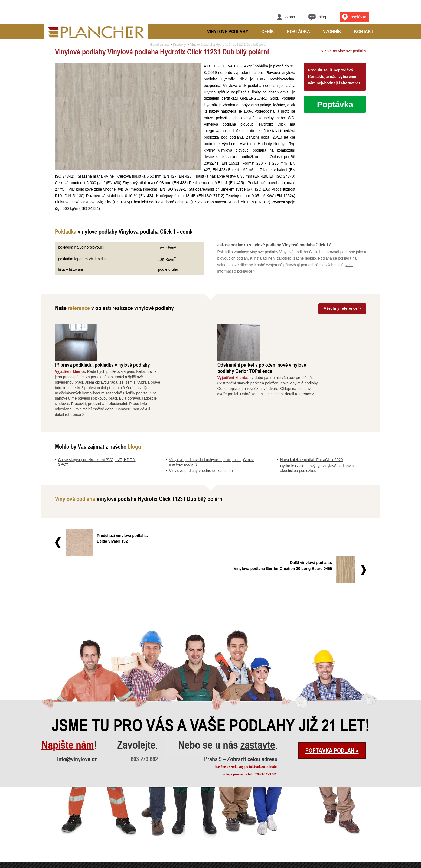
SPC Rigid (191, 820)
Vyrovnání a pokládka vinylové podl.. (137, 834)
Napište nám (68, 680)
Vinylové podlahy (228, 31)
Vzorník (332, 31)
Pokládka (298, 31)
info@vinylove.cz (77, 694)
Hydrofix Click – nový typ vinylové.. (65, 849)
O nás (290, 17)
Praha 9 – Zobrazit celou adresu (241, 694)
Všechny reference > (342, 308)
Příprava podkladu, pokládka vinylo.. (137, 820)
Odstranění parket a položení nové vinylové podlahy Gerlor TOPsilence (305, 330)
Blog (322, 17)
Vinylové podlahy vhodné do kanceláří (201, 433)
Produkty (179, 45)
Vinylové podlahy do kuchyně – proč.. (67, 827)
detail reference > (113, 377)
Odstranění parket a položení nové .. (137, 827)
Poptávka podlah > (332, 685)
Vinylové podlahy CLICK (200, 834)
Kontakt (364, 31)
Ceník (268, 31)
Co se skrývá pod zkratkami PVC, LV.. (67, 820)
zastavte (258, 680)
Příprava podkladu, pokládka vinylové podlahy (146, 327)
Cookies (375, 864)
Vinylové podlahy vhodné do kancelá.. (67, 834)
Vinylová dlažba (194, 827)
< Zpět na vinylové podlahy (344, 51)
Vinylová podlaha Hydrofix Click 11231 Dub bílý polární (230, 45)
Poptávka (335, 104)
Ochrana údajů (360, 864)
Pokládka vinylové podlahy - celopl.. (137, 849)
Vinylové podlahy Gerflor (200, 842)
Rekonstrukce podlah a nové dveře (136, 842)
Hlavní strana (159, 45)
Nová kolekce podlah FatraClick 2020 (312, 422)
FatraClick (191, 849)
